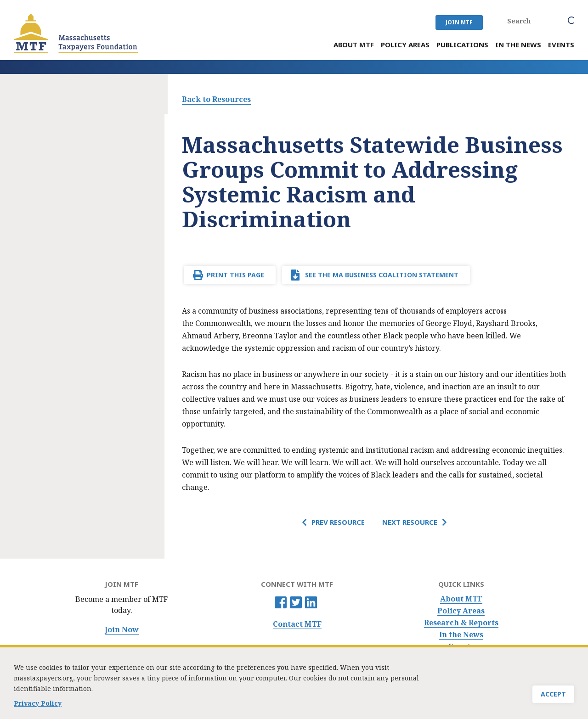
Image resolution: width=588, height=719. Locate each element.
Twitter (296, 602)
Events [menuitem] (561, 45)
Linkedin (311, 602)
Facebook (281, 602)
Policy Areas (461, 611)
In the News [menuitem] (518, 45)
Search (572, 21)
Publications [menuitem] (462, 45)
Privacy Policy (38, 708)
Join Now (122, 630)
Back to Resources (216, 99)
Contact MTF (297, 624)
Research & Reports (461, 623)
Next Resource (410, 522)
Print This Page (235, 275)
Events (461, 647)
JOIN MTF (459, 22)
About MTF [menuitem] (354, 45)
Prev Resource (338, 522)
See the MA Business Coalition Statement (382, 275)
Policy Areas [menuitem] (405, 45)
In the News (461, 635)
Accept (553, 699)
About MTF (461, 599)
